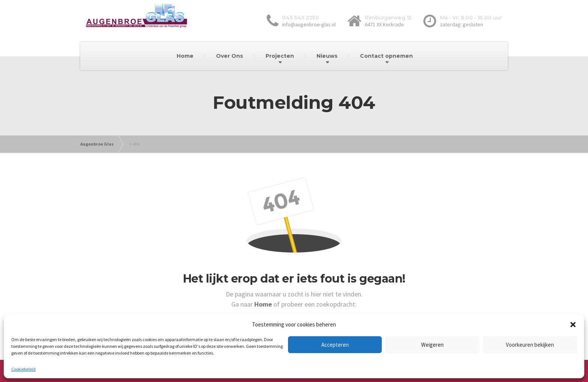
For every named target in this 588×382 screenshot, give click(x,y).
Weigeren (432, 345)
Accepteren (335, 345)
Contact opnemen (386, 56)
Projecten (280, 56)
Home (185, 56)
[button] (573, 325)
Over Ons (229, 56)
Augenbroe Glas (97, 144)
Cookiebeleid (23, 369)
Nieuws (327, 56)
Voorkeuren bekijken (530, 345)
